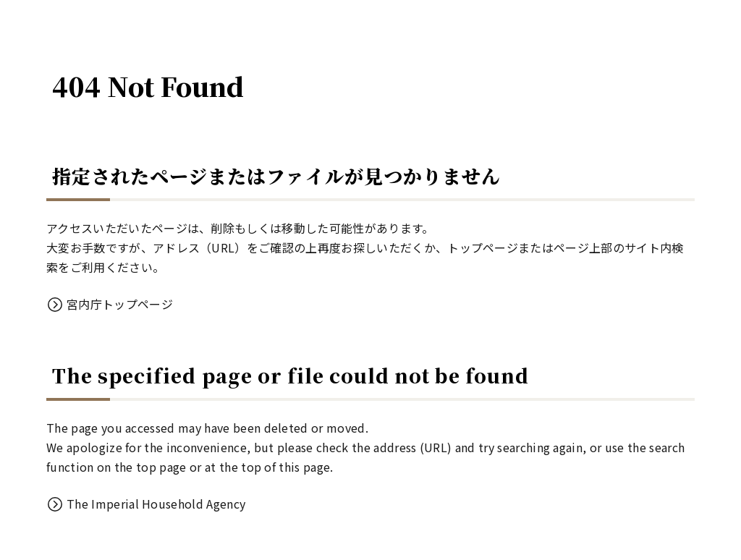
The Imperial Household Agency (156, 504)
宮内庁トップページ (120, 304)
